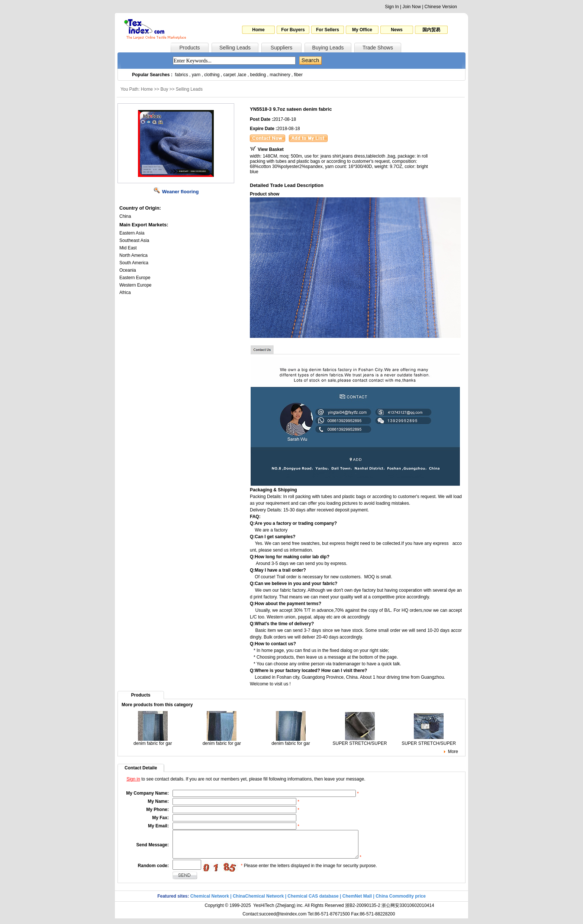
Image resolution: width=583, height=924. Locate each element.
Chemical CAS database (313, 902)
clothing (212, 75)
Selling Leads (235, 48)
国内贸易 (431, 30)
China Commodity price (401, 902)
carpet (230, 75)
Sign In (392, 7)
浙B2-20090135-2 (363, 911)
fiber (298, 75)
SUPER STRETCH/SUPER (360, 741)
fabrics (181, 75)
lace (242, 75)
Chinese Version (441, 7)
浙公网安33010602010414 (408, 911)
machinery (280, 75)
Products (189, 48)
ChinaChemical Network (258, 902)
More (453, 752)
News (397, 30)
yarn (196, 75)
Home (258, 30)
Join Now (411, 7)
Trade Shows (378, 48)
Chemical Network (210, 902)
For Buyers (293, 30)
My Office (362, 30)
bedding (258, 75)
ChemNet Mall (357, 902)
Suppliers (281, 48)
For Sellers (328, 30)
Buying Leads (328, 48)
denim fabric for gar (153, 741)
